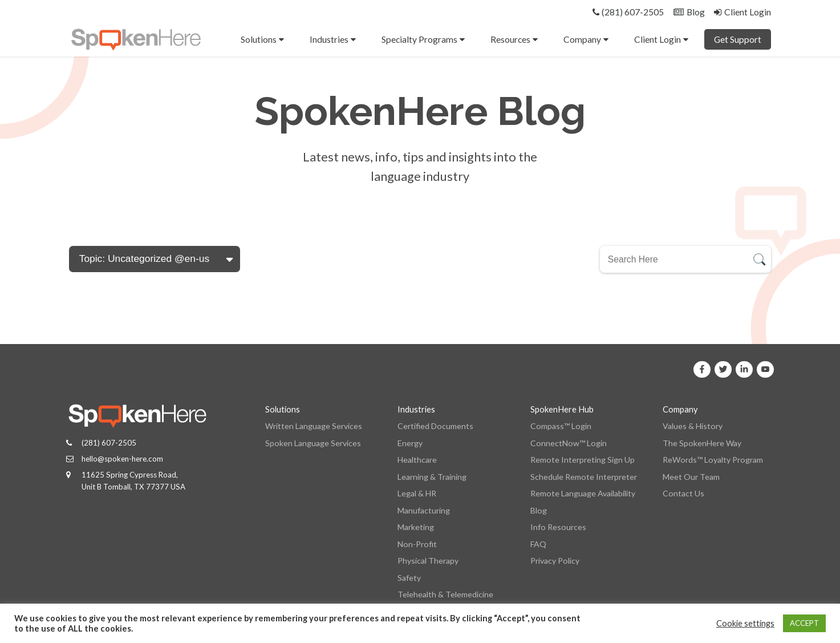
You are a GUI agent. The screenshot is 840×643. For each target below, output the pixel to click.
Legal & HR (417, 493)
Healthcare (417, 460)
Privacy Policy (555, 561)
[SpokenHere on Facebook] (702, 370)
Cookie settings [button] (745, 623)
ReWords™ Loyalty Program (713, 460)
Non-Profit (417, 544)
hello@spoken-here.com (122, 459)
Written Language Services (314, 426)
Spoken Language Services (313, 443)
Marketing (416, 527)
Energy (410, 443)
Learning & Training (432, 477)
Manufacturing (424, 510)
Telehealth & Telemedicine (445, 594)
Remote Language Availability (583, 493)
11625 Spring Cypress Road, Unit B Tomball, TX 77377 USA (133, 481)
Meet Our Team (691, 477)
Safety (409, 578)
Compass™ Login (561, 426)
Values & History (693, 426)
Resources (510, 39)
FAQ (538, 544)
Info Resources (558, 527)
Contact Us (683, 493)
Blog (539, 510)
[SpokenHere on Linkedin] (744, 370)
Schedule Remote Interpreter (584, 477)
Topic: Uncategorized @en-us (144, 258)
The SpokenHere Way (702, 443)
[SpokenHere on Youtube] (765, 370)
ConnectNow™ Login (569, 443)
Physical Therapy (428, 561)
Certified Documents (435, 426)
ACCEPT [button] (804, 623)
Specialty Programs (419, 39)
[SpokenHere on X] (723, 370)
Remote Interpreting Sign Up (583, 460)
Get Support (738, 39)
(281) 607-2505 (109, 443)
